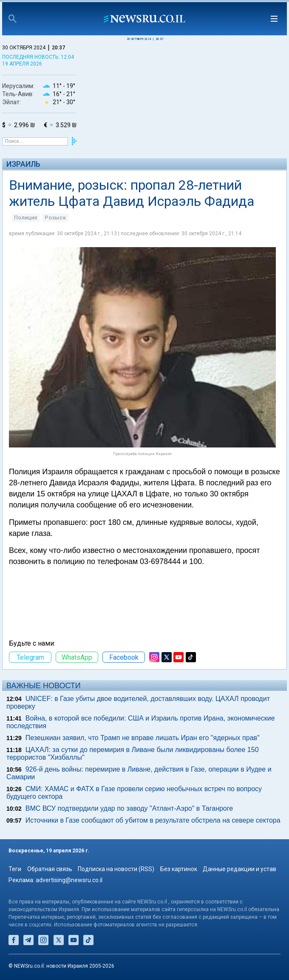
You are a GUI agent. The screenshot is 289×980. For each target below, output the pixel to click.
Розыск (55, 218)
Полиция (25, 218)
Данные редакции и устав (239, 869)
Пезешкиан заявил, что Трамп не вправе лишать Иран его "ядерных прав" (143, 738)
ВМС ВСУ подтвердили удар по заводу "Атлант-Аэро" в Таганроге (129, 808)
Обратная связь (50, 869)
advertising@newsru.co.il (69, 880)
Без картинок (179, 869)
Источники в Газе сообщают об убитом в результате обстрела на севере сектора (153, 820)
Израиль (23, 164)
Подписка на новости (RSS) (116, 869)
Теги (15, 869)
